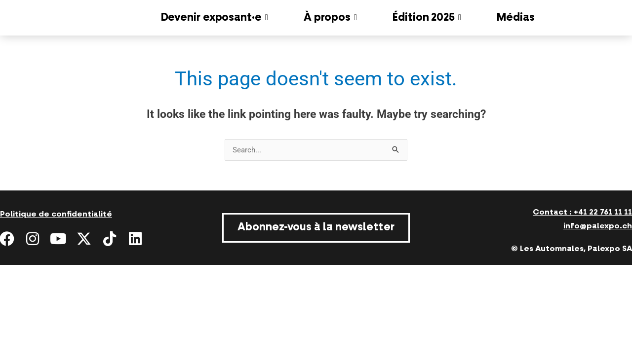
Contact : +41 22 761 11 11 (582, 212)
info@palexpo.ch (598, 226)
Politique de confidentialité (56, 214)
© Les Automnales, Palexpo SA (572, 249)
